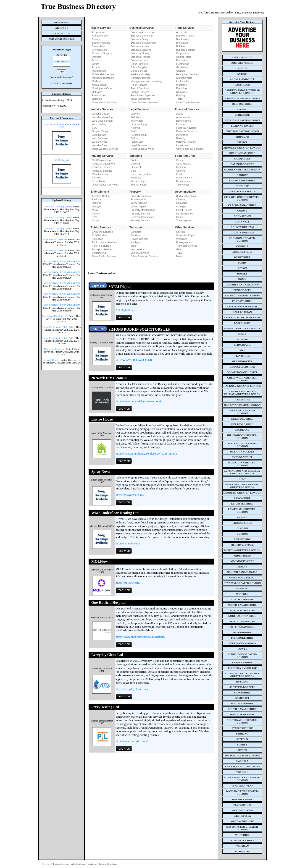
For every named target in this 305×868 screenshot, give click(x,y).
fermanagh (242, 345)
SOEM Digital (62, 160)
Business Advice (140, 46)
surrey (242, 745)
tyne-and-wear (242, 786)
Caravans (182, 203)
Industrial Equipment (103, 164)
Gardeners (182, 67)
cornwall (242, 222)
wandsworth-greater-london (242, 792)
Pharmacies (98, 95)
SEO (94, 128)
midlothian (242, 556)
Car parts (136, 232)
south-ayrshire (242, 703)
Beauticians (98, 46)
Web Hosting (99, 124)
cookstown (242, 216)
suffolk (242, 739)
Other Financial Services (190, 149)
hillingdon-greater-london (242, 437)
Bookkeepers (184, 121)
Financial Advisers (186, 128)
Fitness (96, 67)
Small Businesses (141, 99)
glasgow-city (242, 361)
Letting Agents (139, 207)
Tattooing (97, 99)
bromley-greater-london (242, 148)
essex (242, 334)
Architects (182, 32)
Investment (182, 145)
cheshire (242, 186)
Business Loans (139, 60)
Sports (95, 220)
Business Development (143, 43)
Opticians (97, 92)
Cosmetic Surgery (102, 53)
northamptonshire (242, 616)
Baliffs (134, 131)
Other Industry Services (105, 185)
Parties (96, 214)
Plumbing (181, 88)
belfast (242, 109)
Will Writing (137, 121)
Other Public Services (104, 256)
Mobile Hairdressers (103, 74)
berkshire (242, 115)
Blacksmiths (183, 39)
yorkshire (242, 851)
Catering (181, 167)
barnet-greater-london (242, 98)
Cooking (181, 171)
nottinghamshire (242, 627)
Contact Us (62, 33)
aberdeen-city (242, 57)
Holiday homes (185, 214)
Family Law (137, 142)
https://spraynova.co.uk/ (130, 495)
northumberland (242, 621)
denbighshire (242, 252)
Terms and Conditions (108, 864)
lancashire (242, 498)
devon (242, 268)
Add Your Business (62, 39)
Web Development (102, 121)
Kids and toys (138, 181)
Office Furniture (139, 64)
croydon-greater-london (242, 239)
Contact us (92, 864)
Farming (96, 178)
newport (242, 588)
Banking (181, 138)
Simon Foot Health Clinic (55, 327)
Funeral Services (101, 246)
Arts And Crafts (100, 196)
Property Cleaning (141, 196)
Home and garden (141, 174)
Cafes (180, 160)
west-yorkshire (242, 821)
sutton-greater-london (242, 756)
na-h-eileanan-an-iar (242, 572)
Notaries (135, 128)
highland (242, 430)
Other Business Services (144, 102)
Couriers (135, 235)
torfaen (242, 772)
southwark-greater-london (242, 721)
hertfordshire (242, 424)
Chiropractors (99, 50)
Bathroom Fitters (185, 36)
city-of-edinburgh (242, 191)
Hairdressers (99, 71)
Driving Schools (139, 239)
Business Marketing (142, 36)
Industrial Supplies (102, 171)
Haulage (135, 242)
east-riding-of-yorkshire (242, 317)
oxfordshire (242, 632)
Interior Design (139, 203)
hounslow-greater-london (242, 445)
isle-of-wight (242, 457)
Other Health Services (104, 102)
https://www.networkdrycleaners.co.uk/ (139, 401)
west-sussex (242, 816)
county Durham (242, 227)
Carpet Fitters (184, 57)
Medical (96, 81)
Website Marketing (102, 117)
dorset (242, 274)
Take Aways (183, 185)
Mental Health (100, 85)
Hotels (180, 217)
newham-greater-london (242, 583)
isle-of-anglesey (242, 452)
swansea (242, 761)
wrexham (242, 846)
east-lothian (242, 312)
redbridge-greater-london (242, 656)
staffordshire (242, 728)
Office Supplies (139, 67)
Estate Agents (138, 199)
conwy (242, 211)
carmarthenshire (242, 180)
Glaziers (181, 71)
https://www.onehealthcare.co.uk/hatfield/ (140, 637)
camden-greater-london (242, 170)
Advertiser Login (79, 864)
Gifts (133, 171)
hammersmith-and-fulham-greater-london (242, 393)
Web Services (100, 142)
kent (242, 479)
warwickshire (242, 799)
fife (242, 350)
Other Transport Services (145, 256)
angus (242, 68)
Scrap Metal (99, 181)
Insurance (182, 124)
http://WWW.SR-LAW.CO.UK (134, 360)
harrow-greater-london (242, 405)
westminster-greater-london (242, 828)
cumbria (242, 246)
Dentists (96, 57)
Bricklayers (182, 43)
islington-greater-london (242, 464)
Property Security (140, 220)
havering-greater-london (242, 412)
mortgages (182, 135)
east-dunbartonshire (242, 306)
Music (95, 210)
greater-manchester (242, 372)
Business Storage (140, 53)
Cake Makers (184, 164)
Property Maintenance (143, 210)
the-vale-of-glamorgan (242, 766)
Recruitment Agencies (143, 95)
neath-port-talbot (242, 578)
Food (179, 174)
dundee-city (242, 290)
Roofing (181, 95)
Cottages (181, 207)
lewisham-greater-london (242, 510)
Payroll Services (140, 88)
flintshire (242, 356)
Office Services (139, 71)
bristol (242, 142)
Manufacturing (100, 174)
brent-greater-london (242, 131)
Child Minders (99, 235)
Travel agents (184, 220)
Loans (180, 114)
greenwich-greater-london (242, 379)
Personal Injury (139, 124)
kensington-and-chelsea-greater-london (242, 472)
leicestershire (242, 504)
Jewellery (136, 178)
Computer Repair (186, 235)
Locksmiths (183, 81)
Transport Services (102, 249)
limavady (242, 517)
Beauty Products (101, 43)
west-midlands (242, 810)
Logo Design (99, 135)
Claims (134, 138)
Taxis (133, 246)
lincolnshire (242, 523)
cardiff (242, 175)
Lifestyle (96, 207)
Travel (180, 253)
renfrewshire (242, 662)
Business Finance (141, 57)
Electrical (136, 167)
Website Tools (100, 145)
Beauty (96, 39)
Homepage (62, 22)
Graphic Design (100, 131)
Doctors (96, 60)
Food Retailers (184, 178)
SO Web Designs (51, 360)
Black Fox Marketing (55, 349)
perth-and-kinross (242, 643)
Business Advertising (142, 32)
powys (242, 649)
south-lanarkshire (242, 709)
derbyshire (242, 257)
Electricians (183, 64)
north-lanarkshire (242, 605)
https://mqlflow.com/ (128, 583)
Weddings (182, 239)
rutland (242, 682)
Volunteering (99, 253)
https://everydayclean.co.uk (132, 689)
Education (97, 239)
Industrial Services (102, 167)
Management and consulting (146, 81)
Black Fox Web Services (55, 239)
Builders (181, 46)
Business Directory (61, 864)
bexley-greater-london (242, 120)
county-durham (242, 233)
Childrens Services (102, 232)
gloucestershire (242, 367)
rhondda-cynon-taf (242, 668)
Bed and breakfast (186, 196)
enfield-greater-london (242, 328)
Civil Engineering (101, 160)
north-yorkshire (242, 610)
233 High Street (125, 310)
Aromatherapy (100, 36)
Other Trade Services (188, 102)
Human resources (141, 78)
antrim (242, 74)
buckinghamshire (242, 153)
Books (134, 160)
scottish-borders (242, 687)
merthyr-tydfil (242, 545)
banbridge (242, 85)
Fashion (96, 199)
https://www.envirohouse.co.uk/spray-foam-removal (147, 454)
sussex (242, 750)
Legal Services (139, 145)
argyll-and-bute (242, 79)
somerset (242, 698)
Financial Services (186, 131)
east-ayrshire (242, 301)
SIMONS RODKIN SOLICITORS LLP (62, 126)
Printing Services (140, 92)
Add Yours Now (62, 83)
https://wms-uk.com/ (128, 543)
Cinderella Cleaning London (58, 207)
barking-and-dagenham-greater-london (242, 92)
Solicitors (136, 117)
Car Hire (181, 232)
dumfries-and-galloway (242, 285)
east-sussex (242, 323)
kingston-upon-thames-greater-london (242, 486)
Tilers (179, 99)
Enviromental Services (104, 242)
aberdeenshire (242, 63)
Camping (181, 199)
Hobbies (96, 203)
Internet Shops (139, 185)
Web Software (100, 138)
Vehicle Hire (137, 249)
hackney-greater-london (242, 386)
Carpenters (182, 53)
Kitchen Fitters (184, 78)
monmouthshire (242, 561)
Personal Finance (186, 142)
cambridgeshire (242, 164)
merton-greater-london (242, 550)
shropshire (242, 693)
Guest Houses (184, 210)
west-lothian (242, 805)
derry (242, 263)
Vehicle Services (140, 253)
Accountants (183, 117)
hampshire (242, 400)
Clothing (135, 164)
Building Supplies (186, 50)
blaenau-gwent (242, 126)
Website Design (101, 114)
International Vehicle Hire (55, 316)
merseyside (242, 539)
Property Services (141, 214)
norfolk (242, 594)
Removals (182, 92)
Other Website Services (105, 149)
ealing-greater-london (242, 295)
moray (242, 567)
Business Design (140, 39)
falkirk (242, 339)
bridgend (242, 137)
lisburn (242, 528)
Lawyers (135, 114)
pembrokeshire (242, 638)
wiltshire (242, 835)
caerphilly (242, 159)
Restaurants (183, 181)
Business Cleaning (141, 50)
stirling (242, 734)
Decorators (182, 60)
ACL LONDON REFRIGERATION (62, 261)
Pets (94, 217)
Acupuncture (99, 32)
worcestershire (242, 840)
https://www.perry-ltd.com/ (132, 741)
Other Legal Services (142, 149)
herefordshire (242, 419)
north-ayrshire (242, 599)
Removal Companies (142, 217)
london (242, 534)
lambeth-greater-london (242, 493)
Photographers (184, 242)
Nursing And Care (102, 88)
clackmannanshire (242, 205)
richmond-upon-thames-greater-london (242, 675)
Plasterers (182, 85)
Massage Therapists (103, 78)
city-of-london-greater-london (242, 198)
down (242, 279)
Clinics (95, 64)
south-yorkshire (242, 714)
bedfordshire (242, 104)
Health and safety (140, 74)
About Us (62, 28)
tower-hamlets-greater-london (242, 779)
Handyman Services (187, 74)
